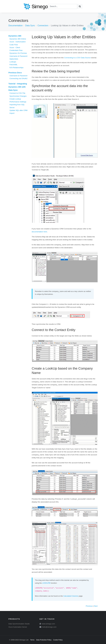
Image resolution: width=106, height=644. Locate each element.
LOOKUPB (46, 583)
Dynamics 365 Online (18, 39)
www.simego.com (48, 624)
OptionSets (14, 59)
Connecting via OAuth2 (19, 78)
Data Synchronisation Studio (19, 624)
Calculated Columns (71, 596)
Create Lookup (15, 99)
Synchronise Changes (18, 96)
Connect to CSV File (17, 93)
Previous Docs (15, 73)
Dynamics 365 (15, 36)
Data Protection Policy (44, 640)
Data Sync (30, 25)
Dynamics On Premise (18, 53)
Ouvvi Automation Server (18, 627)
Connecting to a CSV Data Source (77, 58)
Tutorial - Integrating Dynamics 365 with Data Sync (18, 87)
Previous (89, 606)
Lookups (13, 62)
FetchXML (14, 65)
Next (96, 606)
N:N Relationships (17, 68)
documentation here (39, 232)
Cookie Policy (58, 640)
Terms (32, 640)
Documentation (16, 25)
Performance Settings (18, 102)
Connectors (43, 25)
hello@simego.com (49, 627)
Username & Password (18, 56)
